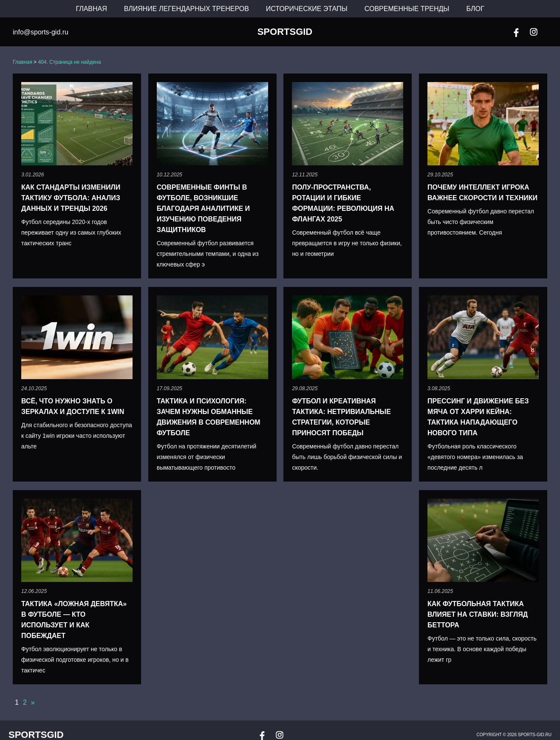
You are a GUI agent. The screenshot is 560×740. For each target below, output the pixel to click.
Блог (475, 9)
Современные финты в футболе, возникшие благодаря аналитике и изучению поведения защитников (203, 208)
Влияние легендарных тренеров (187, 9)
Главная (91, 9)
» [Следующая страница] (33, 702)
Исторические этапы (307, 9)
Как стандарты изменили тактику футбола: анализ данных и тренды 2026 (71, 198)
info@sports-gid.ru (41, 32)
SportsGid (285, 32)
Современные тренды (407, 9)
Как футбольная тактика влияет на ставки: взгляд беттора (478, 614)
